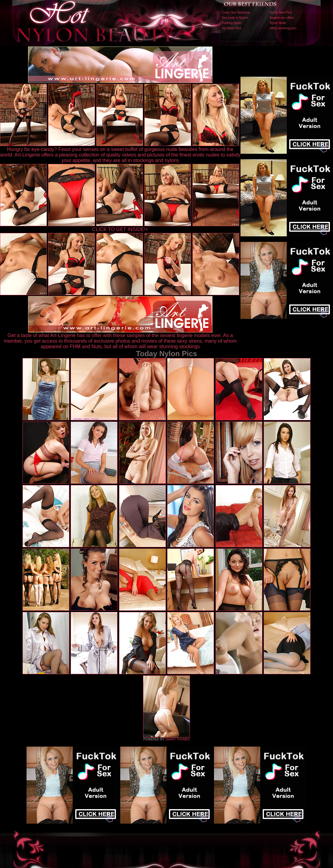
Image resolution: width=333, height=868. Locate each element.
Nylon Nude (278, 23)
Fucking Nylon (232, 23)
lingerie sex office (282, 18)
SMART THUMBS (177, 739)
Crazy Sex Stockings (236, 12)
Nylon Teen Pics (281, 12)
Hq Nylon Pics (232, 28)
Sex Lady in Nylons (235, 18)
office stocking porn (283, 28)
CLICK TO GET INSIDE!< (120, 229)
